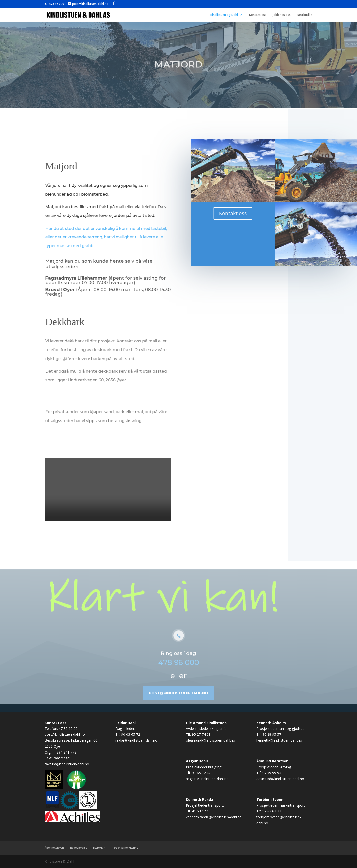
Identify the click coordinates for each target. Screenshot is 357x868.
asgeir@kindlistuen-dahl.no (207, 779)
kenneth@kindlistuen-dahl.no (279, 740)
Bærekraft (99, 848)
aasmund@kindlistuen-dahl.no (280, 779)
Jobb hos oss (282, 15)
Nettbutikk (305, 15)
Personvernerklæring (125, 848)
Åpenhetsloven (54, 848)
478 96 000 (56, 4)
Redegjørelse (79, 848)
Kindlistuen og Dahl (224, 15)
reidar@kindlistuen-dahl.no (136, 740)
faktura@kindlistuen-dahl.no (67, 764)
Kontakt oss (258, 15)
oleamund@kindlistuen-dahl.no (210, 740)
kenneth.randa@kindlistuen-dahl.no (214, 817)
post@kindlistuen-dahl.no (178, 701)
